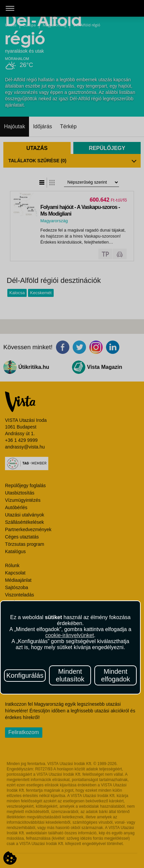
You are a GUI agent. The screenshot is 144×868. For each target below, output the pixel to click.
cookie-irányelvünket (70, 635)
